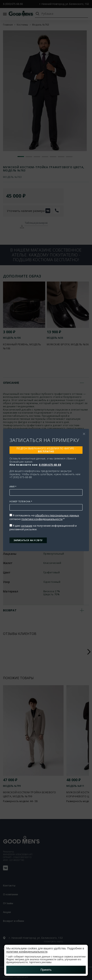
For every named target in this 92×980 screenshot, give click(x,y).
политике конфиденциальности (42, 519)
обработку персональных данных (57, 515)
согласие (27, 526)
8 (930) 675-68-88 (50, 465)
